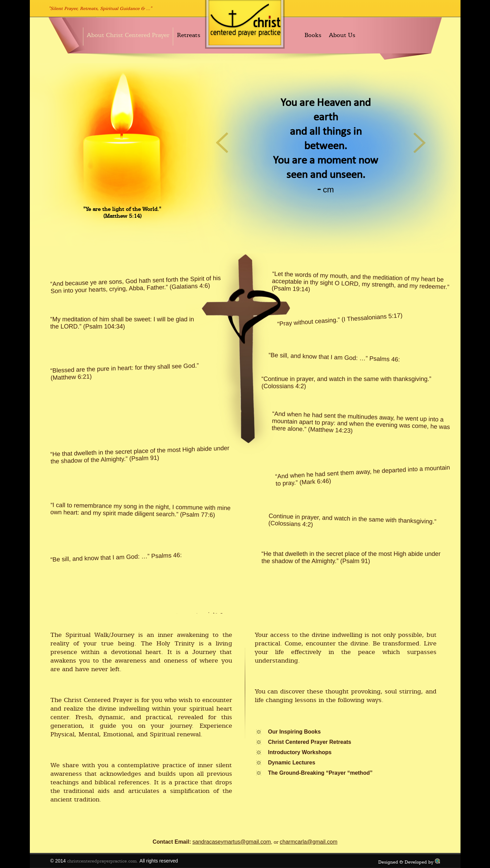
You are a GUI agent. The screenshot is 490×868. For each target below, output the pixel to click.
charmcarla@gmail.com (309, 842)
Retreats (189, 35)
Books (313, 35)
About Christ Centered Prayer (128, 35)
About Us (342, 35)
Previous (223, 142)
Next (420, 142)
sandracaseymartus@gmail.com (232, 842)
